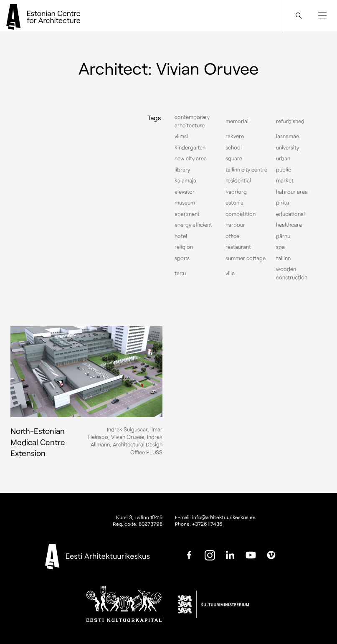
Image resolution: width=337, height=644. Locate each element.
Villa (230, 273)
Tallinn (283, 258)
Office (232, 236)
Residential (238, 180)
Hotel (181, 236)
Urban (283, 158)
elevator (185, 192)
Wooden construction (292, 273)
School (234, 147)
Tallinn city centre (246, 170)
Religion (184, 247)
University (288, 147)
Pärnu (283, 236)
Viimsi (181, 136)
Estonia (234, 203)
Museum (185, 203)
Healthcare (289, 225)
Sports (182, 258)
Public (284, 170)
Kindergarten (190, 147)
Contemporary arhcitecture (192, 121)
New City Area (191, 158)
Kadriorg (236, 192)
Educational (290, 214)
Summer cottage (246, 258)
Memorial (237, 121)
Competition (241, 214)
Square (234, 158)
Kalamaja (185, 180)
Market (285, 180)
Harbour (235, 225)
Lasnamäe (288, 136)
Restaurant (238, 247)
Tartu (180, 273)
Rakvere (235, 136)
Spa (280, 247)
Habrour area (292, 192)
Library (182, 170)
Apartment (187, 214)
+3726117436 (207, 524)
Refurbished (290, 121)
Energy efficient (193, 225)
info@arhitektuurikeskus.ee (224, 517)
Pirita (283, 203)
